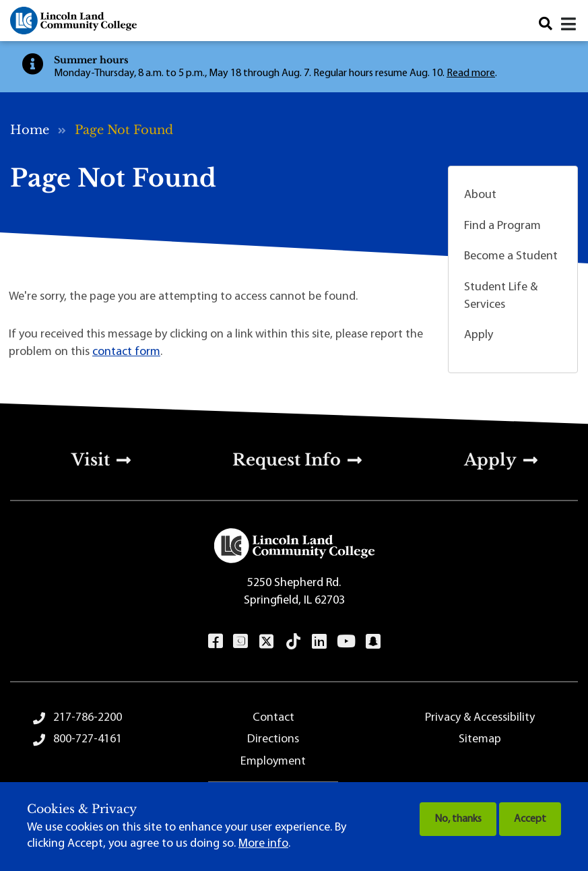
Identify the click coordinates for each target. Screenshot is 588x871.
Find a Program (502, 226)
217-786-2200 (88, 718)
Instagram (240, 641)
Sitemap (480, 739)
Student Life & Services (501, 296)
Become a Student (511, 256)
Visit (91, 460)
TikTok (293, 641)
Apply (479, 335)
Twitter (266, 641)
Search (546, 24)
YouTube (346, 641)
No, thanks (458, 819)
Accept (530, 819)
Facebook (215, 641)
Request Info (287, 460)
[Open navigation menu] (569, 24)
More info (263, 844)
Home (30, 130)
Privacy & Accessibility (480, 718)
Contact (273, 718)
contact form (126, 352)
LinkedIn (319, 641)
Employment (273, 762)
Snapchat (373, 641)
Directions (273, 739)
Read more (471, 73)
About (480, 195)
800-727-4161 (88, 739)
